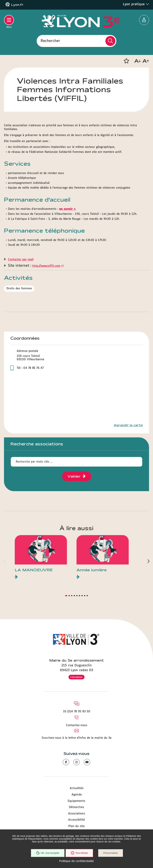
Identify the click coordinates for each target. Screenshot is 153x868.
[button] (126, 61)
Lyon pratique (136, 4)
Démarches (76, 807)
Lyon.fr (17, 5)
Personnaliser (110, 853)
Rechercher (50, 41)
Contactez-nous (77, 725)
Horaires (76, 677)
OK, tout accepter (48, 853)
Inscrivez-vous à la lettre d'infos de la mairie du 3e (77, 738)
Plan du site (76, 826)
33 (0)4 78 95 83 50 (77, 712)
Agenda (77, 795)
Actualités (77, 788)
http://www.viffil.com (46, 266)
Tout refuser (79, 853)
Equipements (76, 801)
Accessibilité (76, 820)
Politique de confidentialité (76, 861)
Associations (77, 814)
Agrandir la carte (128, 425)
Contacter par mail (21, 260)
